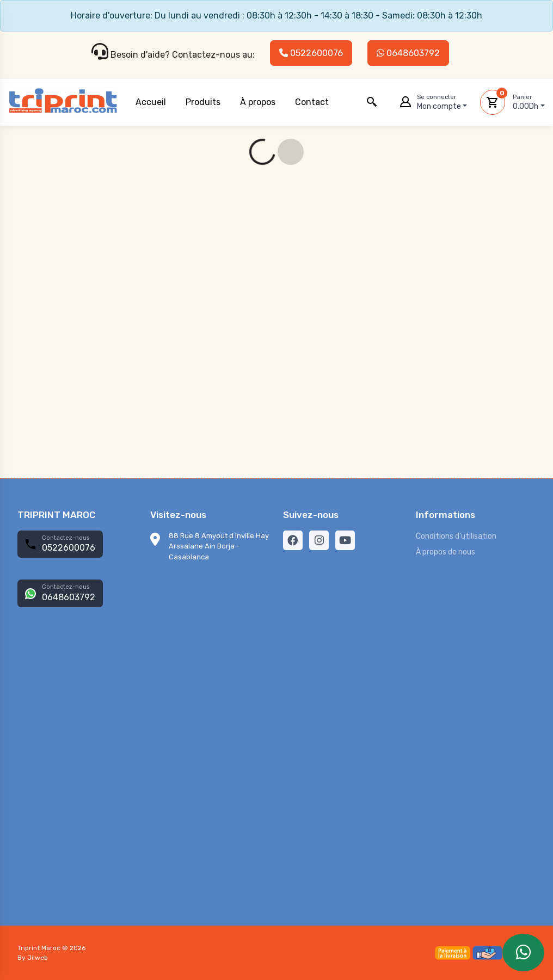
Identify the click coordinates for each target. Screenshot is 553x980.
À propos (258, 102)
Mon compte (442, 102)
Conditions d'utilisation (456, 536)
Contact (312, 102)
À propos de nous (446, 552)
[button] (372, 102)
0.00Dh (529, 102)
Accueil (151, 102)
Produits (203, 102)
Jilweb (38, 958)
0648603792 (408, 53)
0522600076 (311, 53)
